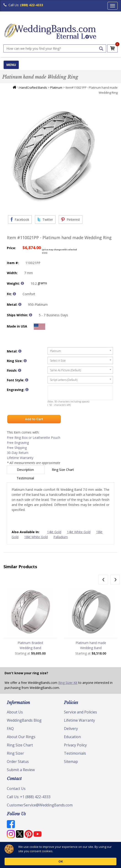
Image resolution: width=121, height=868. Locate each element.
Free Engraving (18, 443)
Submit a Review (21, 770)
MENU (11, 65)
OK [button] (61, 861)
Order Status (18, 762)
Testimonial (26, 478)
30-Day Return (18, 453)
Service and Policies (80, 712)
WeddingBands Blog (24, 720)
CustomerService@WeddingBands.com (40, 805)
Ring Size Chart (63, 470)
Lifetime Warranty (20, 458)
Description (26, 470)
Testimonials (75, 753)
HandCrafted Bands (33, 87)
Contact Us (16, 789)
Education (72, 737)
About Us (15, 712)
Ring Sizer (15, 753)
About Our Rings (21, 737)
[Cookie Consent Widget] (60, 855)
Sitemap (71, 762)
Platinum (56, 87)
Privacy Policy (75, 745)
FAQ (10, 729)
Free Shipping (17, 448)
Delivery (71, 729)
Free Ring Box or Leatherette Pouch (34, 438)
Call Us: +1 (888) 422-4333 (29, 797)
